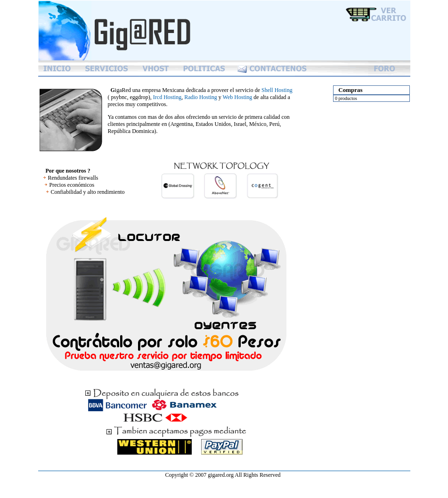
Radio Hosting (201, 97)
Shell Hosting (277, 90)
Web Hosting (238, 97)
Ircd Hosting (167, 97)
